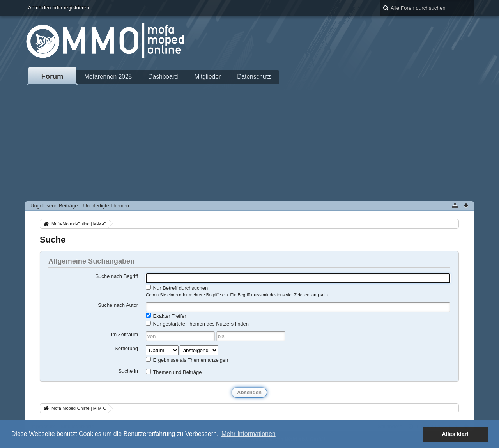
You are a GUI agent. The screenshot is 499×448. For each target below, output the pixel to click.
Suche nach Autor (118, 305)
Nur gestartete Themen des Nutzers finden (197, 324)
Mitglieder (208, 77)
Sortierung (126, 348)
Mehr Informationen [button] (249, 434)
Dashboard (163, 77)
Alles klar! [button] (455, 434)
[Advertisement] (249, 143)
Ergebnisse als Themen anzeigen (187, 360)
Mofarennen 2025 (108, 77)
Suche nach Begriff (117, 276)
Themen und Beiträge (174, 372)
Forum (52, 76)
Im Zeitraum (125, 334)
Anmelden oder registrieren (59, 8)
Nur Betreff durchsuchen (177, 288)
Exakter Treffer (166, 316)
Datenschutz (254, 77)
